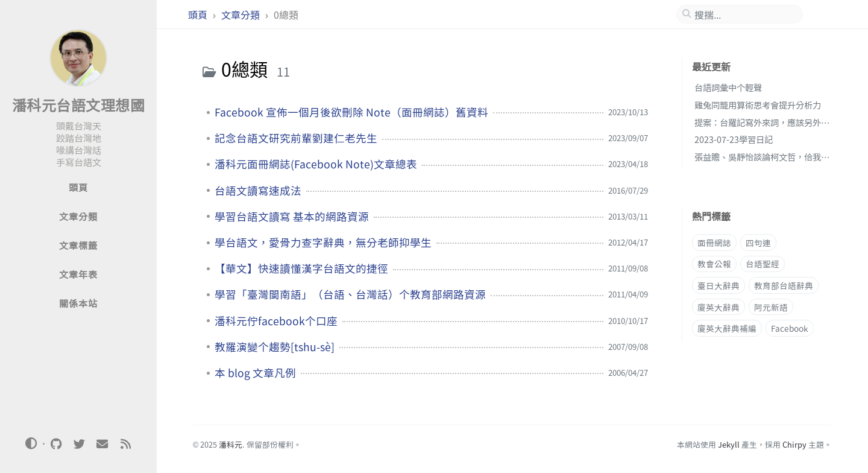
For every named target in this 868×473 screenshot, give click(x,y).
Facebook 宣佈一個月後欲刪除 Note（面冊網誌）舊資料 (351, 112)
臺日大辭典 (719, 285)
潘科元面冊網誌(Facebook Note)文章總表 (316, 164)
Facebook (790, 328)
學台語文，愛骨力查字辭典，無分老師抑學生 (323, 243)
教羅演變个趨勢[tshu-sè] (275, 347)
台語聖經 (763, 264)
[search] (744, 14)
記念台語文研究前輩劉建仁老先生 (296, 138)
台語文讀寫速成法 (258, 191)
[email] (102, 444)
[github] (56, 444)
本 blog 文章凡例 (255, 373)
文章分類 (242, 14)
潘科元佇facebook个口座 (276, 321)
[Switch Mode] (31, 443)
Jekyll (729, 444)
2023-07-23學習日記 (734, 139)
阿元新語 (771, 307)
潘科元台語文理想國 (79, 105)
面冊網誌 (714, 243)
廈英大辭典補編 (727, 328)
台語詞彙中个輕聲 (728, 87)
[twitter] (79, 444)
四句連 (758, 243)
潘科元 (231, 444)
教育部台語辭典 (784, 285)
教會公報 (714, 264)
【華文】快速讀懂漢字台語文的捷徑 (301, 268)
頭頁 (199, 14)
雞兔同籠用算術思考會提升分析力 (758, 105)
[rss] (125, 444)
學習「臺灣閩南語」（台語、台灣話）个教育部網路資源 (350, 294)
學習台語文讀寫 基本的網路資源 (292, 217)
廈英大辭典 (719, 307)
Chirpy (794, 444)
